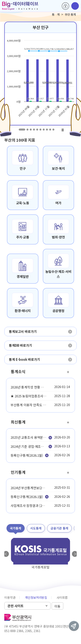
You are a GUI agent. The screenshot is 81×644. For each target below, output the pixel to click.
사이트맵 (62, 597)
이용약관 (10, 597)
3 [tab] (31, 129)
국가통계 (16, 528)
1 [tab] (22, 129)
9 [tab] (50, 129)
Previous (6, 554)
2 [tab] (27, 129)
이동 (57, 606)
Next (75, 554)
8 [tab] (47, 129)
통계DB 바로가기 (20, 345)
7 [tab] (44, 129)
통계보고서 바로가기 (23, 331)
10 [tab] (53, 129)
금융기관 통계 (59, 528)
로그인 (65, 6)
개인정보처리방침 (36, 597)
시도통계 (36, 528)
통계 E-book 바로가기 (24, 359)
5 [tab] (37, 129)
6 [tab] (40, 129)
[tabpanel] (40, 74)
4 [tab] (34, 129)
